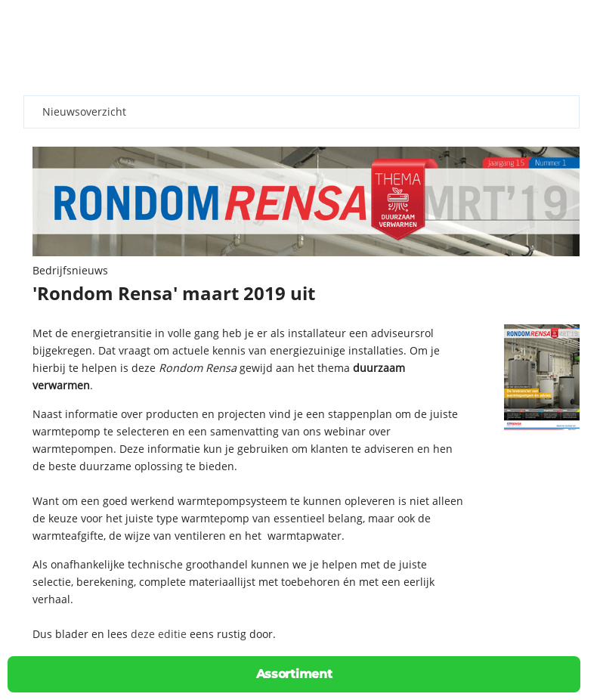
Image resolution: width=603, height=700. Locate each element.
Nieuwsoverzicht (84, 112)
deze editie (159, 634)
